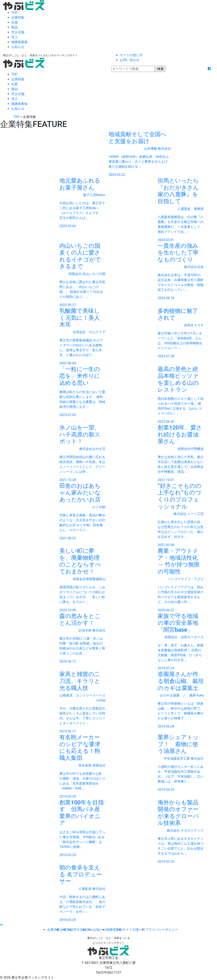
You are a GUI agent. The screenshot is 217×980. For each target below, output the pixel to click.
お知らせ (18, 47)
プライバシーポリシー (162, 930)
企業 (15, 22)
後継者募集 (19, 42)
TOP (14, 13)
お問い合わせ (130, 60)
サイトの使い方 (131, 55)
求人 (15, 37)
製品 (15, 27)
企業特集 (18, 17)
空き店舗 (18, 32)
